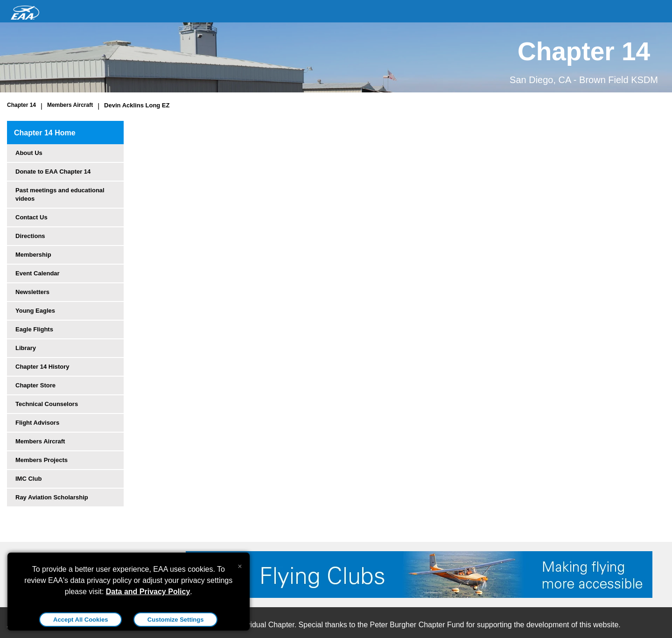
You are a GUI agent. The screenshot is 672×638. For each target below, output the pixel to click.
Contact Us (31, 217)
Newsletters (32, 292)
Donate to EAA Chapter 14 (53, 172)
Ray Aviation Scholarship (52, 497)
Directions (30, 236)
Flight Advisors (37, 423)
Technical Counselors (47, 404)
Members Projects (42, 460)
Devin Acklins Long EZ (137, 105)
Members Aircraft (70, 105)
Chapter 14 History (42, 367)
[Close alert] (240, 564)
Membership (33, 255)
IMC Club (28, 479)
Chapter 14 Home (45, 133)
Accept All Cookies (80, 620)
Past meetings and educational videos (60, 194)
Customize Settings (176, 620)
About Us (29, 153)
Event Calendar (38, 273)
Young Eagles (35, 311)
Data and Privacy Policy (148, 592)
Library (26, 348)
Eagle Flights (34, 329)
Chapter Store (35, 385)
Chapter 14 (21, 105)
